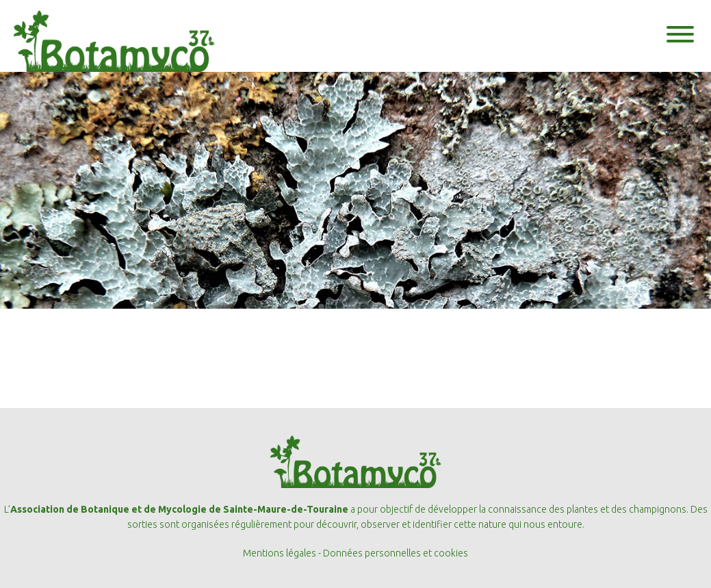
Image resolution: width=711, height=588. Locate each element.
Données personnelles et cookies (396, 553)
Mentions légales (280, 553)
